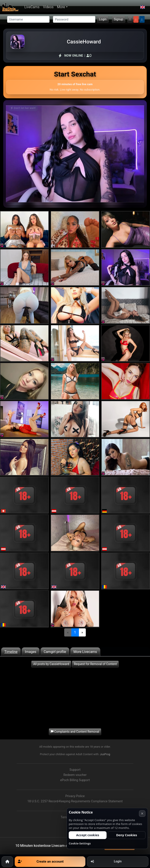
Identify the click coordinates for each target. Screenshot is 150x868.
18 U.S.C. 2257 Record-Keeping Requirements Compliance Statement (75, 801)
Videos (48, 7)
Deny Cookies (127, 835)
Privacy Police (75, 796)
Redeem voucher (75, 775)
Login (103, 19)
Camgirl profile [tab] (55, 652)
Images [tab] (31, 652)
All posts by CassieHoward (51, 664)
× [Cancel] (142, 813)
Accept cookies (88, 835)
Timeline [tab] (11, 652)
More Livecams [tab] (85, 652)
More (61, 7)
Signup (119, 19)
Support (75, 770)
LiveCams (32, 7)
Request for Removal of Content (95, 664)
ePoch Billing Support (75, 780)
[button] (143, 7)
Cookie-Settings (80, 843)
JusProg (105, 754)
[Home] (7, 862)
